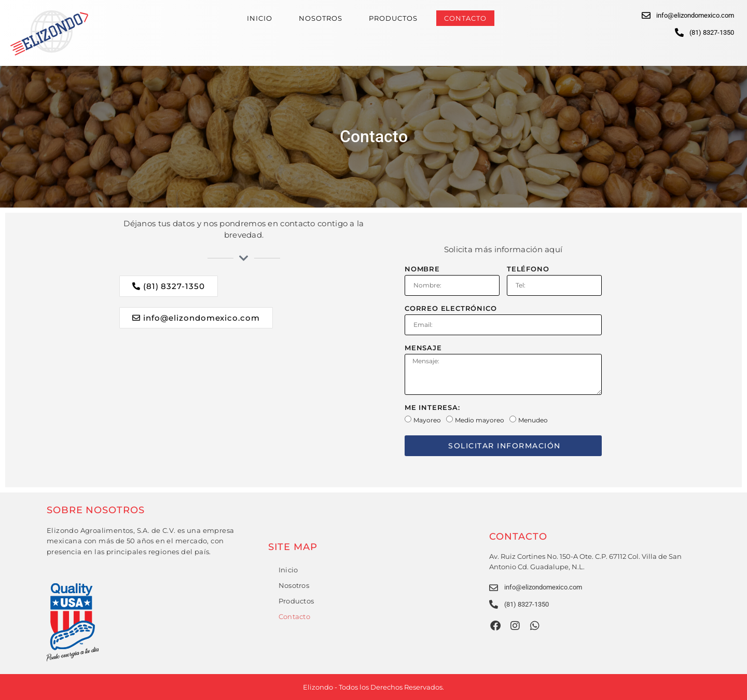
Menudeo (533, 420)
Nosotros (321, 18)
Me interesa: (432, 408)
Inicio (260, 18)
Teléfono (528, 269)
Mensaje (423, 348)
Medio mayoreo (480, 420)
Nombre (422, 269)
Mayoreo (427, 420)
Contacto (465, 18)
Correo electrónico (451, 309)
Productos (393, 18)
